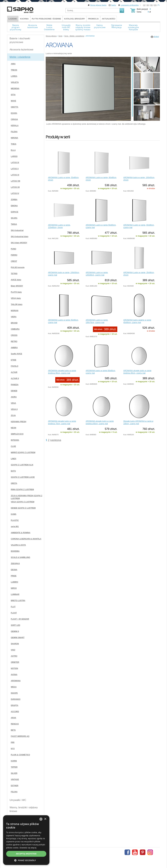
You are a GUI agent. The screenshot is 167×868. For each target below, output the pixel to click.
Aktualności (108, 19)
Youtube (135, 852)
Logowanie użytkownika (130, 5)
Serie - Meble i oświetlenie (74, 36)
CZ (144, 5)
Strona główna (51, 36)
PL (159, 5)
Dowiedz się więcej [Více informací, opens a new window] (28, 848)
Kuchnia (24, 19)
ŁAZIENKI (13, 19)
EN (155, 5)
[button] (26, 860)
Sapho (114, 5)
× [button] (45, 819)
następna (56, 440)
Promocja (93, 19)
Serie (61, 36)
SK (148, 5)
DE (151, 5)
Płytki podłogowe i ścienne (46, 19)
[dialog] (26, 840)
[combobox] (41, 819)
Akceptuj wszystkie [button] (26, 854)
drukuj (156, 37)
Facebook (127, 852)
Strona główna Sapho (98, 5)
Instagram (150, 852)
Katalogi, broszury (75, 19)
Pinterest (143, 852)
